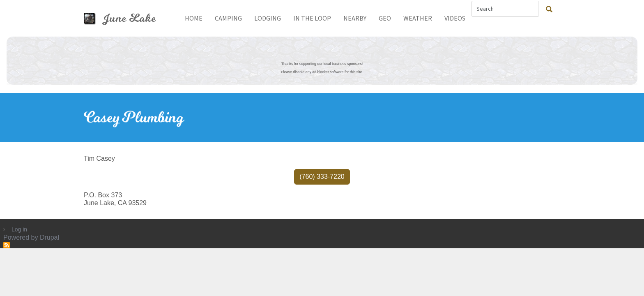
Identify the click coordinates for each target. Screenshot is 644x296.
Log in (19, 229)
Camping (228, 18)
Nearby (355, 18)
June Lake (129, 18)
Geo (385, 18)
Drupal (49, 237)
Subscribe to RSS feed (7, 245)
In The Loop (312, 18)
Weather (418, 18)
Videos (455, 18)
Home (194, 18)
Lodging (268, 18)
